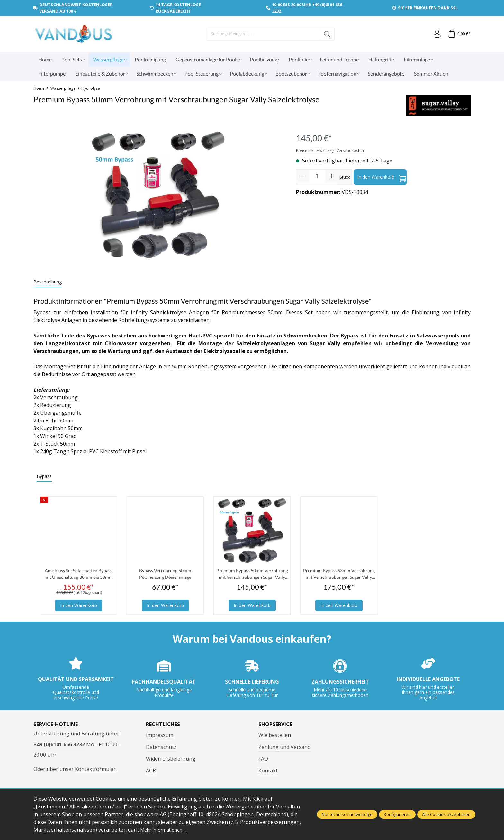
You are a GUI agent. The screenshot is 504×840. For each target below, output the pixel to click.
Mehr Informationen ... (167, 830)
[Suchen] (326, 34)
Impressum (160, 737)
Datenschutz (161, 749)
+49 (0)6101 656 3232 (59, 746)
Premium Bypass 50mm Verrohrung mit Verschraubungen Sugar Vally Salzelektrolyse (252, 575)
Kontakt (268, 772)
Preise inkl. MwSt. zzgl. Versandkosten (330, 150)
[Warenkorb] (458, 34)
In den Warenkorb (382, 177)
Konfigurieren (397, 814)
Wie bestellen (275, 737)
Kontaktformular (95, 771)
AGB (151, 772)
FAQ (263, 760)
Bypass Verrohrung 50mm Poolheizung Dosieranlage (165, 574)
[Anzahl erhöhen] (332, 176)
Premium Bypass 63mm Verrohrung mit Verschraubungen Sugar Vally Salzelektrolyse (339, 575)
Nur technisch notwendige (347, 814)
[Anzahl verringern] (302, 176)
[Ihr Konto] (435, 34)
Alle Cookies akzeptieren (446, 814)
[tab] (48, 282)
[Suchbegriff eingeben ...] (262, 34)
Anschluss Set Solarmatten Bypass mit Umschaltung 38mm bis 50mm (79, 575)
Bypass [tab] (44, 476)
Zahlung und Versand (284, 749)
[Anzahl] (317, 176)
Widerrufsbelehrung (171, 760)
